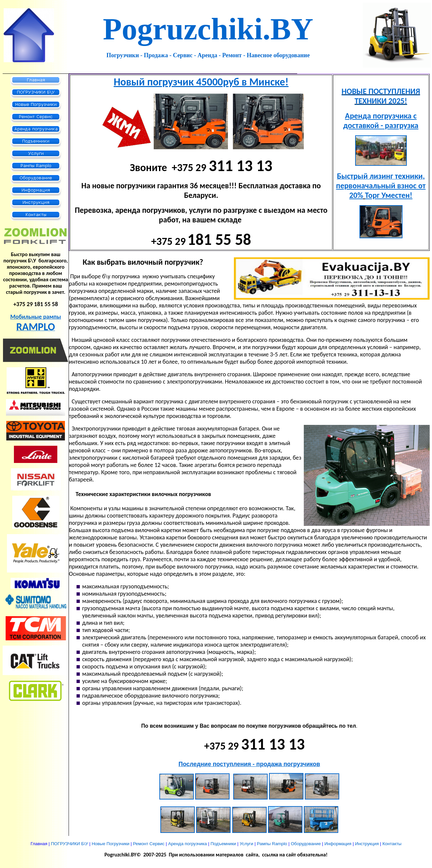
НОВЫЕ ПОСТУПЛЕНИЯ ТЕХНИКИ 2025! (381, 96)
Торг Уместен (387, 195)
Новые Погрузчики (111, 844)
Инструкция (367, 844)
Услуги (246, 844)
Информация (338, 844)
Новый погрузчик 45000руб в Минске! (201, 82)
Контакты (392, 844)
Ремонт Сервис (149, 844)
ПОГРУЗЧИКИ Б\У (70, 844)
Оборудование (306, 844)
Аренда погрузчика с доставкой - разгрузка (381, 120)
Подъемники (223, 844)
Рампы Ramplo (272, 844)
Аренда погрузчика (188, 844)
